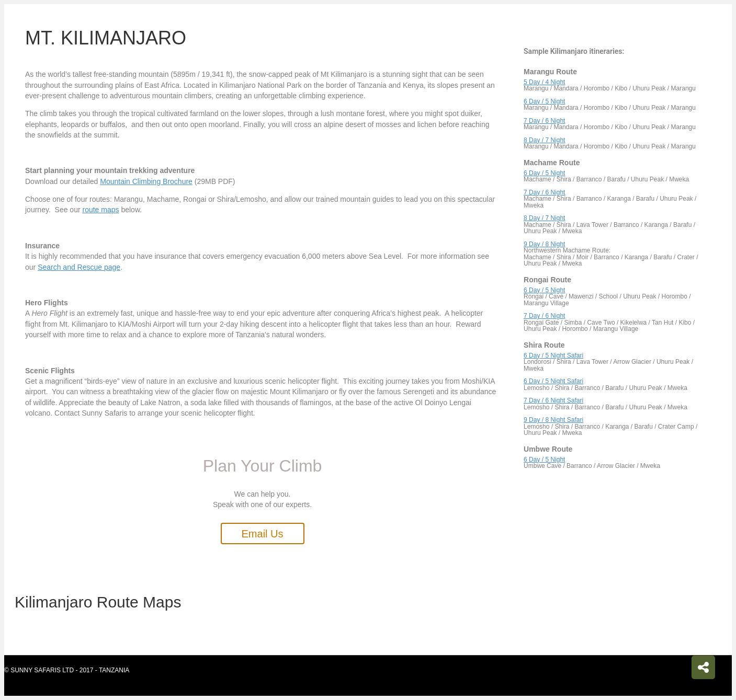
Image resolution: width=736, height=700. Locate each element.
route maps (100, 210)
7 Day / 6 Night (544, 121)
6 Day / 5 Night (544, 101)
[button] (263, 533)
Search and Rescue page (79, 267)
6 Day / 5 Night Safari (553, 355)
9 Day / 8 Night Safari (553, 420)
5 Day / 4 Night (544, 82)
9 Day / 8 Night (544, 244)
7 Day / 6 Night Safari (553, 400)
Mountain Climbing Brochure (146, 181)
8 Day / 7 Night (544, 140)
